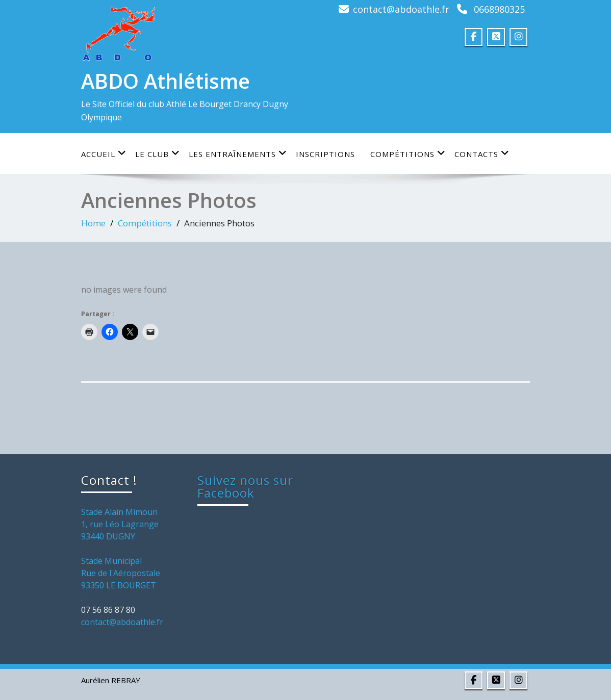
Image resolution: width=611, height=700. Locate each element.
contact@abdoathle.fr (401, 9)
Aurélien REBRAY (111, 680)
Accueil (104, 154)
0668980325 (499, 9)
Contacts (482, 154)
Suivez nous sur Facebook (245, 486)
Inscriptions (325, 154)
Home (93, 223)
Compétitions (408, 154)
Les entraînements (238, 154)
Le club (158, 154)
